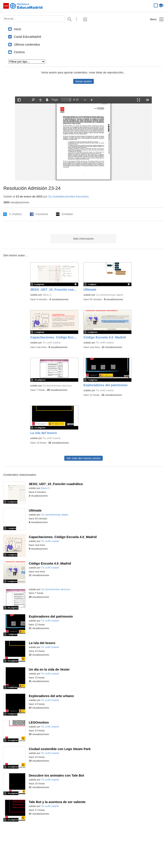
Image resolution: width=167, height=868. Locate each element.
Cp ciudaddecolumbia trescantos (68, 196)
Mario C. (48, 295)
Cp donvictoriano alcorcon (57, 386)
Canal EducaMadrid (27, 37)
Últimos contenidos (27, 45)
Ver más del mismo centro (83, 458)
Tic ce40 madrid (51, 343)
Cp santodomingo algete (110, 295)
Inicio (17, 29)
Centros (19, 52)
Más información (83, 239)
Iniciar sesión (83, 81)
